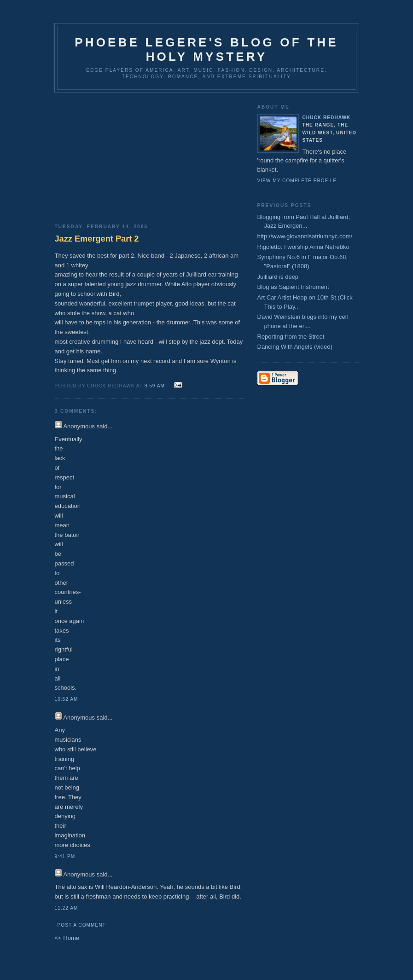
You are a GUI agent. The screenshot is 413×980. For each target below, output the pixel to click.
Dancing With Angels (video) (295, 347)
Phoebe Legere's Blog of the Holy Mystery (206, 49)
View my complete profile (297, 181)
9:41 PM (65, 856)
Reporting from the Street (291, 337)
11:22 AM (67, 908)
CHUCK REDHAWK (327, 118)
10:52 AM (67, 699)
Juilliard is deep (278, 277)
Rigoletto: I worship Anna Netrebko (303, 247)
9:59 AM (155, 386)
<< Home (67, 938)
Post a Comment (82, 925)
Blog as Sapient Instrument (293, 287)
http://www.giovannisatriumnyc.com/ (305, 236)
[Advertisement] (149, 155)
